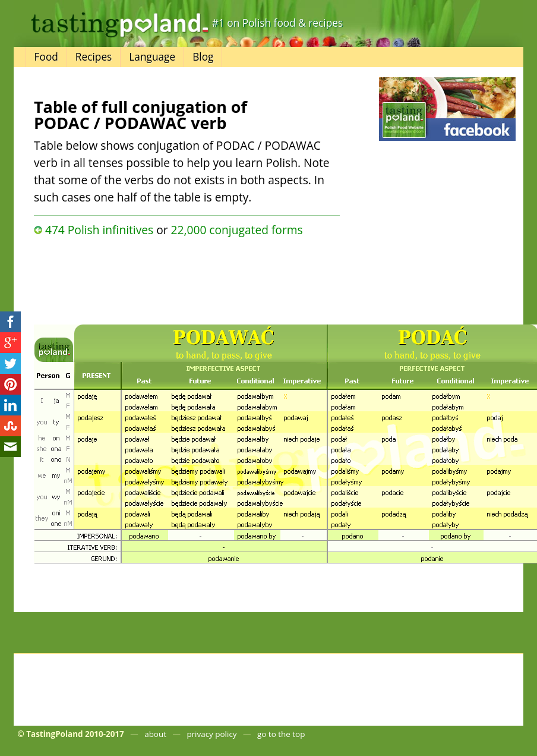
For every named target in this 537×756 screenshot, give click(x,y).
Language (152, 57)
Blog (203, 57)
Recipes (94, 57)
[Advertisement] (181, 278)
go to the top (281, 734)
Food (46, 57)
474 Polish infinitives (99, 230)
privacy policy (211, 734)
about (155, 734)
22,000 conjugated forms (237, 230)
